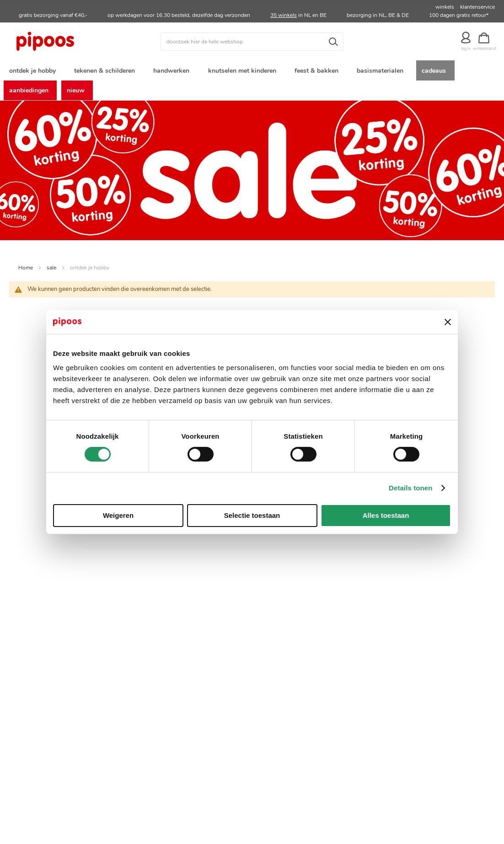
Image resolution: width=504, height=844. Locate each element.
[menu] (252, 82)
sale (51, 271)
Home (26, 271)
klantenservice (477, 7)
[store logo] (70, 42)
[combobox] (252, 42)
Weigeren (118, 515)
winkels (445, 7)
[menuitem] (34, 71)
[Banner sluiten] (448, 322)
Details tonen (410, 488)
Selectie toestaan (252, 515)
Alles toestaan (386, 515)
